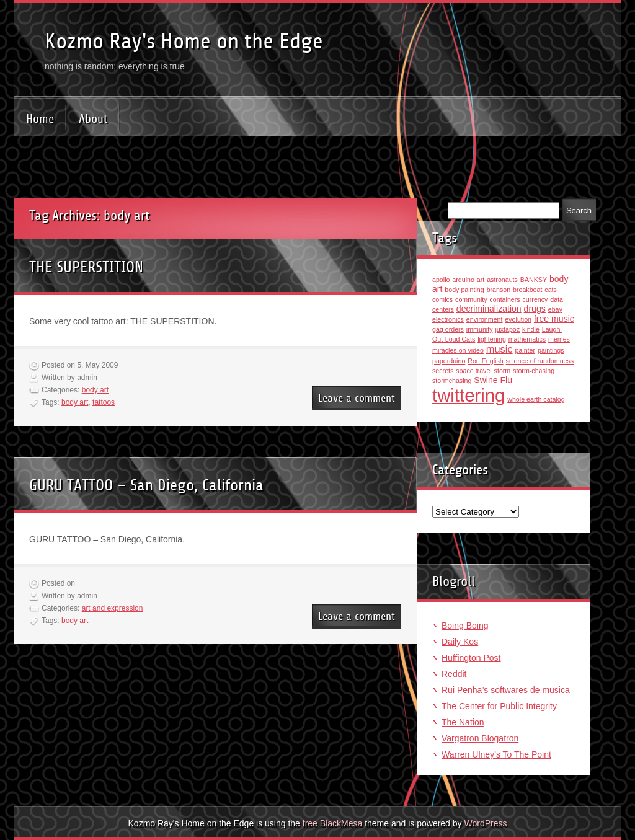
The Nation (463, 722)
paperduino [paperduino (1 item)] (449, 361)
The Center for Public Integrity (499, 706)
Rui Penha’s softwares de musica (506, 690)
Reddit (454, 674)
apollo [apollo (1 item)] (441, 280)
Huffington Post (471, 658)
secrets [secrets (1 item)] (443, 371)
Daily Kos (460, 642)
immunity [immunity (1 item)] (480, 329)
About (93, 119)
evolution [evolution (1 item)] (518, 319)
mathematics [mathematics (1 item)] (527, 339)
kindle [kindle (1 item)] (531, 329)
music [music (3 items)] (500, 349)
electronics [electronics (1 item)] (448, 319)
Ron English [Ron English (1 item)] (485, 361)
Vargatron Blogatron (480, 738)
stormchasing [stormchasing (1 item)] (452, 381)
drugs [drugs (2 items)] (535, 309)
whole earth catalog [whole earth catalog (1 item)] (536, 399)
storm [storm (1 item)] (503, 371)
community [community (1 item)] (471, 299)
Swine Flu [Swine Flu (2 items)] (493, 380)
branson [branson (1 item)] (499, 290)
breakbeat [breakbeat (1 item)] (527, 290)
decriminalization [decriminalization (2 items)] (489, 309)
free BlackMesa (332, 823)
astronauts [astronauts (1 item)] (502, 280)
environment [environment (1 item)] (485, 319)
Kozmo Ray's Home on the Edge (184, 41)
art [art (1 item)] (481, 280)
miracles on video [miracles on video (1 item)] (458, 350)
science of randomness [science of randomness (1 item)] (540, 361)
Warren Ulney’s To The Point (496, 754)
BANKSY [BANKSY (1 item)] (534, 280)
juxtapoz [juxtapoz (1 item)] (507, 329)
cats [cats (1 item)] (551, 290)
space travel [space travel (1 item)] (473, 371)
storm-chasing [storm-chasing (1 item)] (534, 371)
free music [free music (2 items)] (554, 319)
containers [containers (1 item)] (504, 299)
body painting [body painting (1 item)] (464, 290)
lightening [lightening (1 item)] (492, 339)
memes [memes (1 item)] (559, 339)
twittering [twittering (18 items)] (468, 395)
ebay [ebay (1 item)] (555, 309)
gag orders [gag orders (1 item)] (448, 329)
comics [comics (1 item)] (442, 299)
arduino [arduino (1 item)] (463, 280)
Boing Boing (465, 626)
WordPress (485, 823)
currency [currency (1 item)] (535, 299)
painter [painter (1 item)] (525, 350)
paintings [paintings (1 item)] (551, 350)
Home (40, 119)
